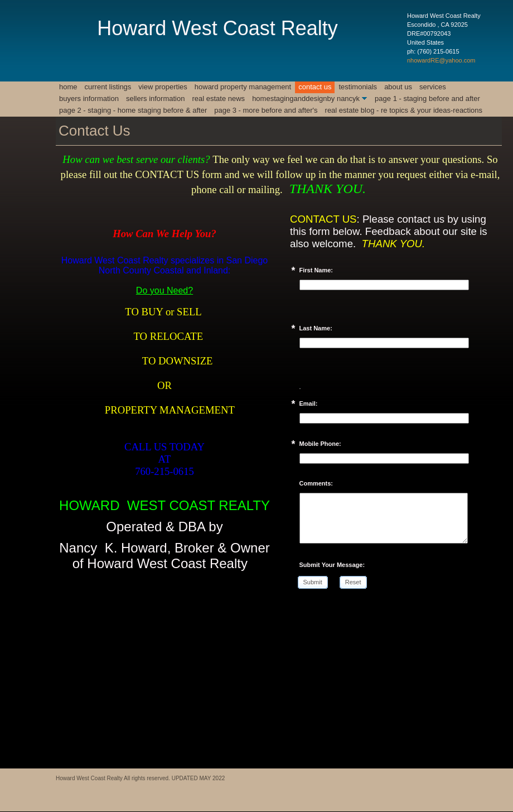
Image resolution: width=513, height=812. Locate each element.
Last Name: (316, 328)
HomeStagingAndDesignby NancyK (306, 99)
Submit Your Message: (332, 565)
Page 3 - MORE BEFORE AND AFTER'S (266, 110)
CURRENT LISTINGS (108, 87)
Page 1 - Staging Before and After (427, 99)
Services (433, 87)
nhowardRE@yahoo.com (441, 60)
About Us (398, 87)
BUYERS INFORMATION (89, 99)
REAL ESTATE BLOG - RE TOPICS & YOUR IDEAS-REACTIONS (404, 110)
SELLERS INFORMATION (156, 99)
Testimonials (358, 87)
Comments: (316, 483)
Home (68, 87)
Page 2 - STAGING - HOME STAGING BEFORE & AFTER (133, 110)
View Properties (163, 87)
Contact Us (315, 87)
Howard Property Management (243, 87)
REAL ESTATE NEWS (218, 99)
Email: (309, 403)
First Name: (316, 270)
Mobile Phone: (320, 444)
